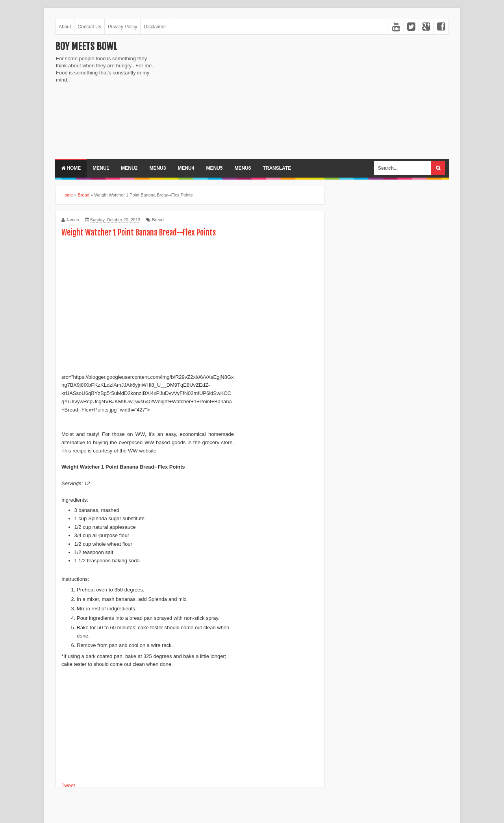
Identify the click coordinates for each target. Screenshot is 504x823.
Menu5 (214, 168)
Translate (277, 168)
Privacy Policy (123, 27)
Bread (158, 220)
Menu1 (101, 168)
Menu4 (186, 168)
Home (71, 168)
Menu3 (157, 168)
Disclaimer (155, 27)
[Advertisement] (228, 96)
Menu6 (243, 168)
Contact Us (89, 27)
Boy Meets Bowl (86, 46)
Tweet (68, 785)
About (65, 27)
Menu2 (129, 168)
